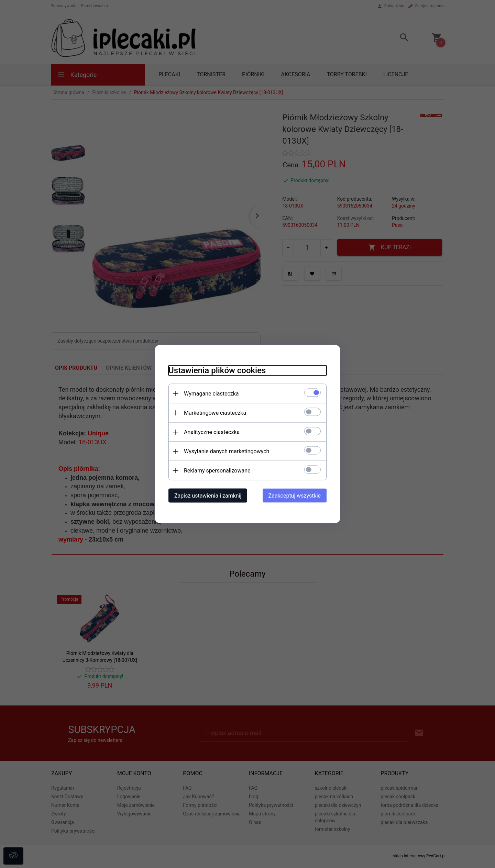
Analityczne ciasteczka (212, 432)
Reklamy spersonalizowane (217, 471)
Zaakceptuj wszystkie (295, 496)
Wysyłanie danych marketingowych (227, 451)
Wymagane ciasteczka (211, 394)
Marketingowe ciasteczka (215, 413)
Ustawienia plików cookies (217, 370)
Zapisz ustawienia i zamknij (208, 496)
